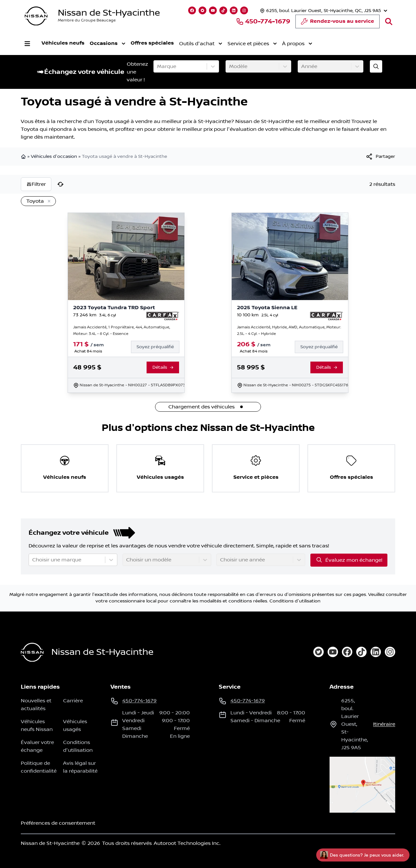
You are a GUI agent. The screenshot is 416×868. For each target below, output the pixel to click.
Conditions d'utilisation (295, 601)
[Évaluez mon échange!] (376, 66)
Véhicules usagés (75, 725)
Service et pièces (252, 44)
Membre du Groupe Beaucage (87, 20)
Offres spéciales (152, 43)
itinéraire (384, 724)
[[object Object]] (380, 157)
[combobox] (158, 66)
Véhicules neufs (63, 43)
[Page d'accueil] (32, 652)
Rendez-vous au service (338, 23)
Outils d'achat (201, 44)
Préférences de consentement (58, 823)
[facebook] (347, 652)
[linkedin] (376, 652)
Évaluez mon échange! (349, 560)
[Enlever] (48, 201)
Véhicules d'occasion (54, 157)
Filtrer (36, 184)
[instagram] (390, 652)
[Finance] (158, 347)
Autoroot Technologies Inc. (187, 843)
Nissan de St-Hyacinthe (109, 13)
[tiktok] (361, 652)
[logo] (36, 16)
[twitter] (318, 652)
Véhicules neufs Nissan (37, 725)
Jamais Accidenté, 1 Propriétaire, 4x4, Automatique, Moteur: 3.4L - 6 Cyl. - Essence (122, 331)
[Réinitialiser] (60, 184)
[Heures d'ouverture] (323, 11)
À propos (297, 44)
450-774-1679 (263, 21)
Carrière (73, 701)
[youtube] (333, 652)
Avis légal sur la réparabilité (80, 767)
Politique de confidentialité (39, 767)
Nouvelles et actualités (36, 705)
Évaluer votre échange (37, 746)
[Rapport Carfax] (163, 316)
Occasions (108, 44)
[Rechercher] (389, 21)
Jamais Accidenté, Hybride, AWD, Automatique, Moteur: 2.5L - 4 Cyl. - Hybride (289, 331)
